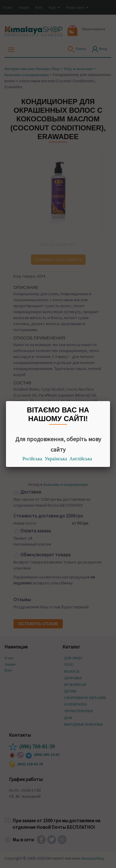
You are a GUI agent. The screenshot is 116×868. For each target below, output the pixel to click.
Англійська (81, 459)
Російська (32, 459)
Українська (56, 459)
